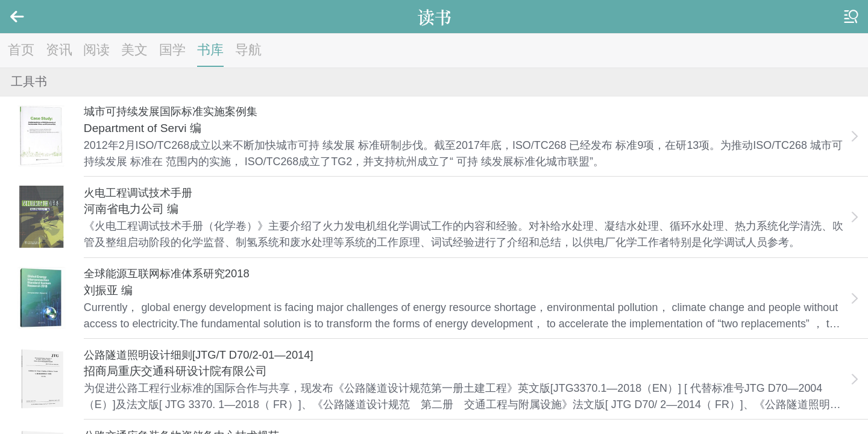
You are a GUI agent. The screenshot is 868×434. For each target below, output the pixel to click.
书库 (210, 50)
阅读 (96, 50)
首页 (21, 50)
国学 (172, 50)
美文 (134, 50)
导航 (248, 50)
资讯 (59, 50)
